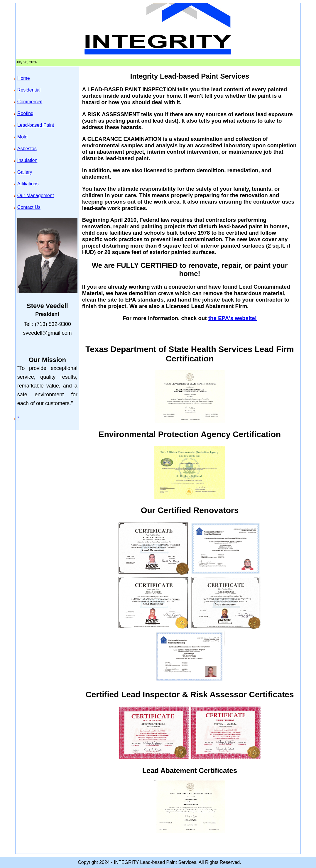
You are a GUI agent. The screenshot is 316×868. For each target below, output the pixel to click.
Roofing (25, 113)
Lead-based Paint (36, 125)
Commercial (30, 102)
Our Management (36, 196)
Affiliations (28, 184)
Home (24, 78)
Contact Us (29, 207)
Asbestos (27, 149)
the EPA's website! (233, 318)
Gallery (25, 172)
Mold (22, 137)
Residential (29, 90)
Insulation (27, 160)
